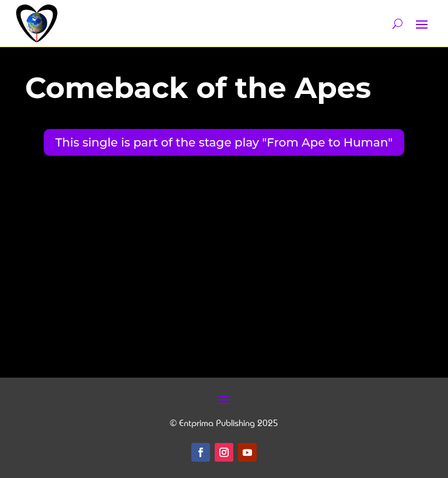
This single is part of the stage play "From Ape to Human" (224, 142)
